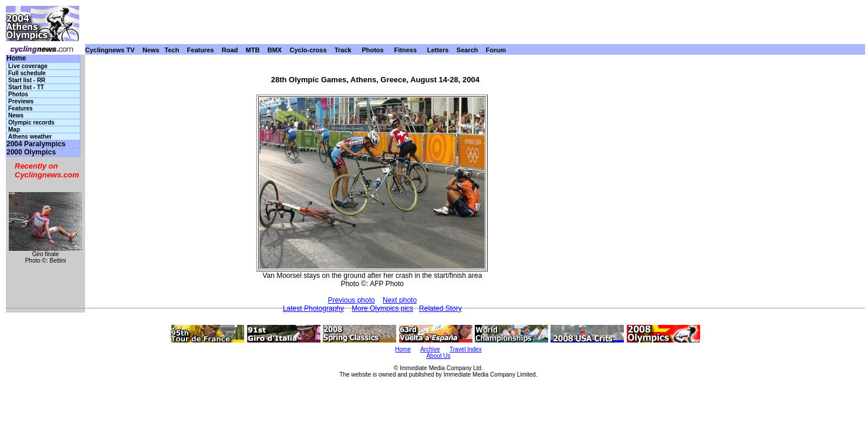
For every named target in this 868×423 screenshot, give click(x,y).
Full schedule (27, 73)
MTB (253, 50)
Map (14, 130)
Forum (496, 50)
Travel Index (466, 349)
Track (343, 50)
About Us (438, 356)
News (151, 50)
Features (201, 50)
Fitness (405, 50)
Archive (430, 349)
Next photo (400, 300)
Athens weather (30, 137)
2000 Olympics (31, 152)
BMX (275, 50)
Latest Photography (313, 308)
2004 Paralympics (36, 144)
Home (16, 58)
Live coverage (28, 66)
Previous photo (352, 300)
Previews (21, 101)
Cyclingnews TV (110, 50)
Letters (438, 50)
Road (230, 50)
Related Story (440, 308)
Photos (372, 50)
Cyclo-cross (308, 50)
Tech (172, 50)
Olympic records (31, 122)
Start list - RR (27, 80)
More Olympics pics (382, 308)
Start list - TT (26, 87)
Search (467, 50)
